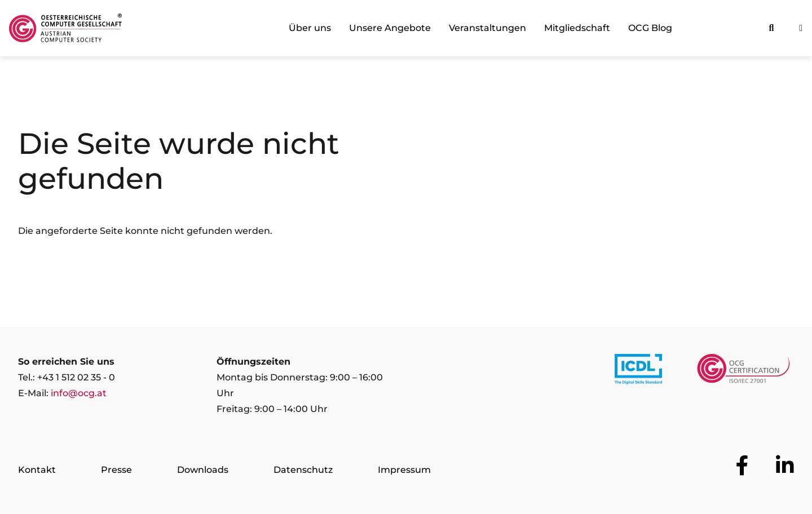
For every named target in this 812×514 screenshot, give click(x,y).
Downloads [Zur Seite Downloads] (203, 470)
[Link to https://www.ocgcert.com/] (743, 371)
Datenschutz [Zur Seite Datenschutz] (303, 470)
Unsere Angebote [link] (390, 28)
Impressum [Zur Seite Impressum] (404, 470)
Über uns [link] (310, 28)
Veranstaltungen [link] (487, 28)
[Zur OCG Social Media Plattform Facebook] (742, 466)
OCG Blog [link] (650, 28)
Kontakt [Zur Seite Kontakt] (37, 470)
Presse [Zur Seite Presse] (116, 470)
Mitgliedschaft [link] (577, 28)
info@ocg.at (79, 393)
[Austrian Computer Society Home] (65, 28)
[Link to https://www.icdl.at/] (638, 371)
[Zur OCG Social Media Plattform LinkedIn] (785, 466)
